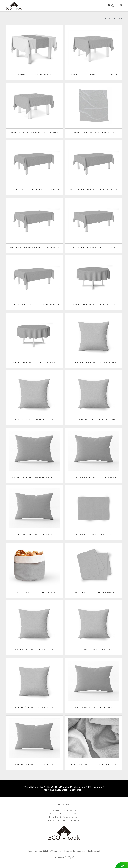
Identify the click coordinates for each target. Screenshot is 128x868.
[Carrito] (108, 6)
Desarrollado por (43, 851)
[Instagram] (70, 858)
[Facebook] (66, 858)
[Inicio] (14, 6)
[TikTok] (74, 858)
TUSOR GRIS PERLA (114, 18)
